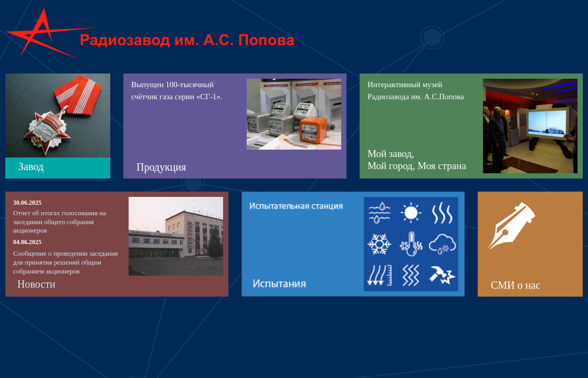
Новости (36, 284)
